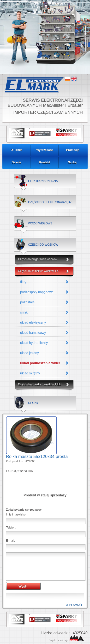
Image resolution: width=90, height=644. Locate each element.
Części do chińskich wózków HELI (40, 384)
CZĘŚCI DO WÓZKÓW (43, 245)
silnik (24, 312)
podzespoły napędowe (37, 292)
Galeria (16, 162)
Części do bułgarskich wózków (38, 259)
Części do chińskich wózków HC (39, 271)
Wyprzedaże (45, 150)
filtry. (24, 282)
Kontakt (45, 162)
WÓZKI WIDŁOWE (40, 223)
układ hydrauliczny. (34, 343)
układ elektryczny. (33, 322)
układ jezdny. (30, 353)
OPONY (33, 403)
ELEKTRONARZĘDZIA (43, 181)
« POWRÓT (75, 605)
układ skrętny (30, 373)
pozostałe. (28, 302)
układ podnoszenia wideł (40, 363)
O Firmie (16, 150)
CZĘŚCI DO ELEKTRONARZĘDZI (50, 202)
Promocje (73, 150)
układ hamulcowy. (33, 333)
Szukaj (73, 162)
